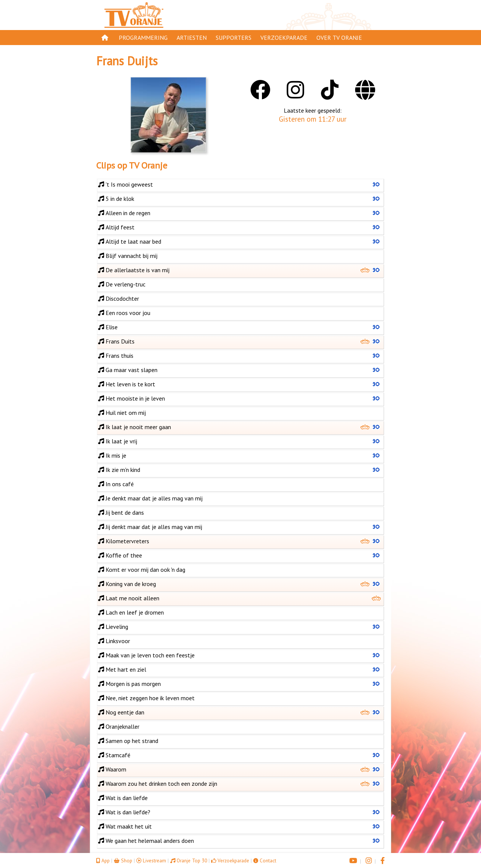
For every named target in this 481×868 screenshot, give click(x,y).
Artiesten (192, 38)
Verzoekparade (284, 38)
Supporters (234, 38)
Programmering (143, 38)
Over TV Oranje (339, 38)
